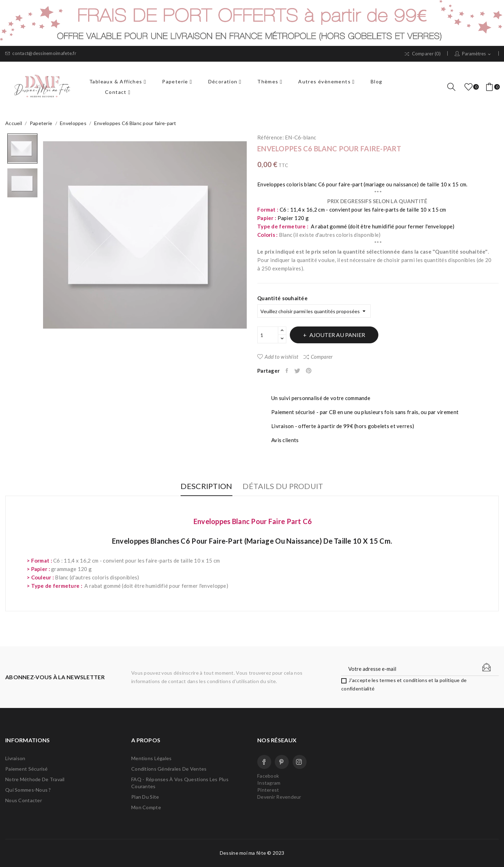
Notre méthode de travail (35, 779)
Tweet (300, 371)
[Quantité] (268, 335)
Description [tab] (201, 486)
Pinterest (314, 371)
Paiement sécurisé (27, 769)
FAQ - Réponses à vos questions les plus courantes (180, 783)
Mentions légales (151, 758)
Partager (288, 371)
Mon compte (146, 807)
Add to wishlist (278, 357)
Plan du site (145, 797)
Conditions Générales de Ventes (169, 769)
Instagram (300, 762)
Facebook (264, 762)
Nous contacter (24, 800)
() (470, 87)
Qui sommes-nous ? (28, 790)
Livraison (15, 758)
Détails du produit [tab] (289, 486)
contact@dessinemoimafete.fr (41, 53)
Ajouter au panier (343, 335)
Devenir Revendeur (279, 797)
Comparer (318, 357)
